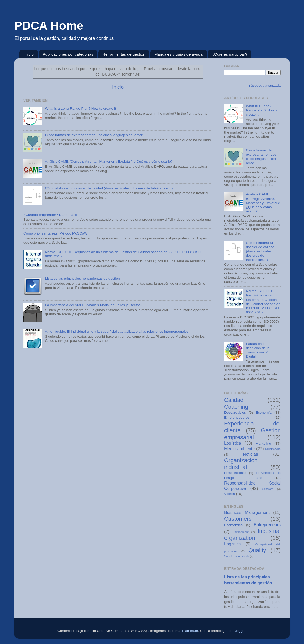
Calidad (234, 400)
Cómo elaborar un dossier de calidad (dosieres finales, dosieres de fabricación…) (109, 188)
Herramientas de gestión (124, 54)
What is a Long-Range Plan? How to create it (80, 108)
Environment (241, 532)
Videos (230, 494)
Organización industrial (241, 464)
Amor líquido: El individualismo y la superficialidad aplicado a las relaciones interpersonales (117, 331)
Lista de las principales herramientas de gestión (82, 278)
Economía (264, 413)
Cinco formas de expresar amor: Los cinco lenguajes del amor (94, 135)
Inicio (29, 54)
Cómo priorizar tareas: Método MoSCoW (55, 233)
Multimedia (273, 449)
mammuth (190, 631)
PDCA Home (49, 26)
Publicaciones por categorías (68, 54)
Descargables (235, 413)
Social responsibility (237, 556)
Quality (257, 550)
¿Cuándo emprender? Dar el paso (50, 215)
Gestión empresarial (252, 434)
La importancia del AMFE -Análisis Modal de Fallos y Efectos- (93, 305)
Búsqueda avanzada (264, 85)
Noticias (250, 454)
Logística (233, 443)
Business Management (247, 512)
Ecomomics (233, 525)
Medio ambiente (239, 449)
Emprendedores (237, 417)
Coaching (236, 407)
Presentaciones (235, 473)
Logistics (232, 544)
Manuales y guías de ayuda (178, 54)
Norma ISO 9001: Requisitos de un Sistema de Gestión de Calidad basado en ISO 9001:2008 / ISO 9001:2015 (263, 302)
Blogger (239, 631)
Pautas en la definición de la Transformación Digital (258, 350)
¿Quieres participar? (229, 54)
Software (268, 489)
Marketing (263, 443)
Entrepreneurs (267, 525)
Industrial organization (252, 534)
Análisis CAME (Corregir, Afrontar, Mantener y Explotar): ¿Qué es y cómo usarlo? (109, 161)
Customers (238, 519)
